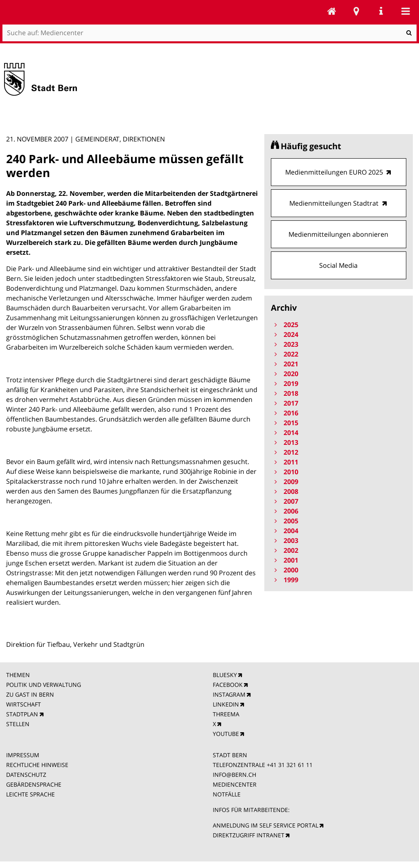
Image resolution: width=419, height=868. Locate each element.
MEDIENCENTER (235, 784)
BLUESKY (225, 675)
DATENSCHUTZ (26, 775)
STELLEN (18, 724)
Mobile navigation (405, 11)
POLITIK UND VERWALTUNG (44, 685)
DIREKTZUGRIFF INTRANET (249, 835)
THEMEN (18, 675)
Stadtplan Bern (356, 11)
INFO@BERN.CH (234, 775)
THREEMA (226, 714)
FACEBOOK (228, 685)
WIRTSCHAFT (24, 704)
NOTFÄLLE (227, 794)
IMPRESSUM (23, 755)
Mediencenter (332, 11)
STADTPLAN (22, 714)
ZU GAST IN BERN (30, 694)
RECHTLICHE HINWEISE (37, 765)
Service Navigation (381, 11)
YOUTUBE (226, 734)
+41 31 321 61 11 (290, 765)
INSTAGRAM (229, 694)
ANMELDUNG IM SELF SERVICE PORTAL (266, 825)
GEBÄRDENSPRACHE (34, 784)
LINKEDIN (226, 704)
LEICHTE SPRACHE (30, 794)
